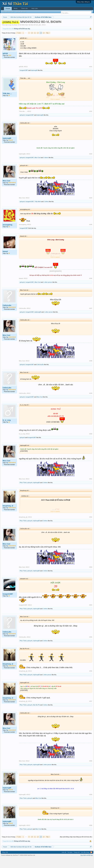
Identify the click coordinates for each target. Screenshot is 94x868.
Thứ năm (53, 23)
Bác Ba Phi (36, 715)
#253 (91, 577)
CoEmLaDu (7, 315)
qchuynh (22, 125)
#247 (91, 318)
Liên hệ (64, 862)
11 (35, 43)
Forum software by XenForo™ (18, 865)
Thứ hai (35, 23)
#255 (91, 647)
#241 (91, 77)
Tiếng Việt (5, 862)
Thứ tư (47, 23)
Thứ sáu (60, 23)
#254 (91, 615)
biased (5, 261)
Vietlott (29, 23)
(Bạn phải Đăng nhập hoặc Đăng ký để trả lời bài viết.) (76, 847)
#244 (91, 208)
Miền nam (7, 23)
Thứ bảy (67, 23)
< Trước (19, 43)
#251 (91, 489)
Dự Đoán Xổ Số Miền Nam (20, 35)
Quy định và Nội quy (87, 865)
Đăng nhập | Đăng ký (83, 2)
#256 (91, 681)
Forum (8, 9)
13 (41, 43)
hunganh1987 (24, 80)
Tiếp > (48, 43)
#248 (91, 371)
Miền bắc (14, 23)
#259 (91, 805)
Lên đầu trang (85, 862)
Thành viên (24, 8)
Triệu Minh (38, 211)
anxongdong (7, 235)
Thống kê (81, 23)
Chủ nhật (74, 23)
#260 (91, 835)
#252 (91, 527)
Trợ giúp (70, 862)
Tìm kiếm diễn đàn (8, 12)
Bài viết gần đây (21, 12)
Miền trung (22, 23)
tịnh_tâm (38, 35)
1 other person (48, 292)
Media (16, 8)
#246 (91, 288)
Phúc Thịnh (23, 493)
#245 (91, 235)
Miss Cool (37, 168)
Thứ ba (41, 23)
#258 (91, 771)
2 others (46, 211)
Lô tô (18, 26)
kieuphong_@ (8, 516)
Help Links (35, 8)
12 (38, 43)
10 (32, 43)
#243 (91, 164)
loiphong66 (34, 80)
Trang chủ (77, 862)
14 (44, 43)
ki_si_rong (7, 430)
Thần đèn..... (7, 103)
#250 (91, 444)
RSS (91, 862)
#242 (91, 121)
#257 (91, 711)
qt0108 (5, 63)
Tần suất (12, 26)
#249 (91, 403)
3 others (46, 168)
